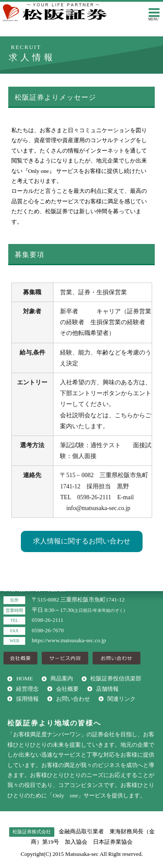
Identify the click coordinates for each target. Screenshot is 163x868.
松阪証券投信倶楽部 (116, 678)
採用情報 (27, 699)
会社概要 (67, 689)
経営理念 (27, 689)
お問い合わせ (73, 699)
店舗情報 (107, 689)
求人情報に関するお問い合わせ (82, 541)
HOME (24, 678)
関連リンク (121, 699)
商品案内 (62, 678)
